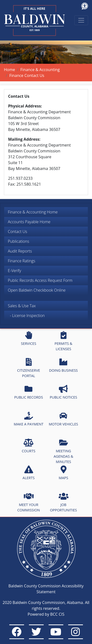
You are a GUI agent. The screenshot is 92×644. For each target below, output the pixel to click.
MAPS (63, 473)
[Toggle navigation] (81, 20)
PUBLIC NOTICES (64, 392)
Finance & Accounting (40, 70)
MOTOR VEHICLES (64, 419)
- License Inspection (26, 316)
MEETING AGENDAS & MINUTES (63, 451)
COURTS (29, 446)
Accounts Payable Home (29, 222)
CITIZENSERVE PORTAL (29, 368)
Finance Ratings (22, 261)
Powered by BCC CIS (46, 614)
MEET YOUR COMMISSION (29, 502)
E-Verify (14, 271)
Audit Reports (20, 251)
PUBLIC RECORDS (29, 392)
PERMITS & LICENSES (63, 341)
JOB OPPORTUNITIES (64, 502)
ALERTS (29, 473)
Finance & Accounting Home (33, 212)
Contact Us (18, 232)
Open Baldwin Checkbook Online (37, 290)
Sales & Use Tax (22, 306)
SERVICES (28, 338)
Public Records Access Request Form (40, 280)
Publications (19, 241)
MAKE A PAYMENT (29, 419)
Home (9, 70)
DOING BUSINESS (63, 365)
